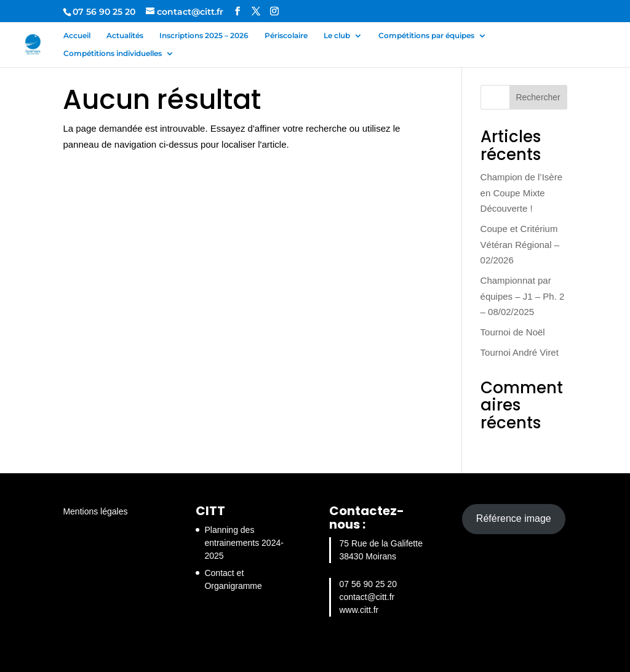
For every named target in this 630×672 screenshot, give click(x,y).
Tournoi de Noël (513, 332)
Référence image (514, 518)
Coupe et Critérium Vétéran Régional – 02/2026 (520, 244)
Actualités (125, 36)
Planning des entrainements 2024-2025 (244, 543)
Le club (337, 36)
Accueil (77, 36)
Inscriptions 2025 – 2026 (204, 36)
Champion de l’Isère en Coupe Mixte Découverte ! (521, 193)
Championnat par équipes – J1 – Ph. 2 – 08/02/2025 (523, 296)
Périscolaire (286, 36)
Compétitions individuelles (113, 54)
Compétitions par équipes (426, 36)
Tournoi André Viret (520, 352)
